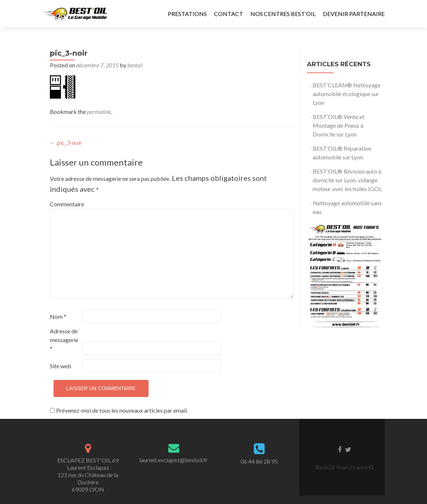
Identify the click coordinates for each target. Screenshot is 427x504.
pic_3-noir (66, 142)
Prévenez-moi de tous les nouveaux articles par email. (122, 410)
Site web (61, 366)
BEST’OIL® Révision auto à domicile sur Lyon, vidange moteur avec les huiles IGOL (347, 180)
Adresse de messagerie (64, 340)
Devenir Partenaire (354, 14)
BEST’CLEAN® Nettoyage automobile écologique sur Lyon (347, 94)
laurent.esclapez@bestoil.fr (174, 460)
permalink (99, 112)
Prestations (187, 14)
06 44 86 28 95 (259, 461)
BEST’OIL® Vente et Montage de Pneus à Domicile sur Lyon (339, 125)
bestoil (135, 65)
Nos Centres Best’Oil (283, 14)
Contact (229, 14)
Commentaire (65, 204)
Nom (58, 316)
